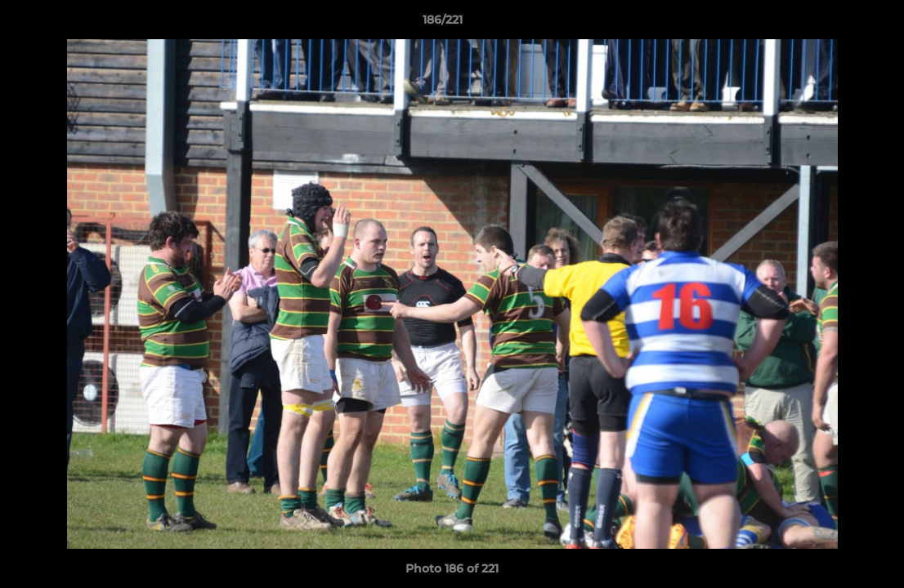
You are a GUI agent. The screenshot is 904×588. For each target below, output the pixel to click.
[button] (835, 24)
